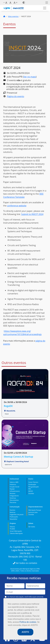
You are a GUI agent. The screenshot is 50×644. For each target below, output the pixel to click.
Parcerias (13, 502)
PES (30, 489)
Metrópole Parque (35, 510)
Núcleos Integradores (14, 495)
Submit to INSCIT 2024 (32, 214)
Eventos (12, 510)
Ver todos (32, 527)
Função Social (14, 487)
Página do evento (16, 96)
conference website (17, 206)
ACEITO (25, 632)
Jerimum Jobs (33, 512)
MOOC (31, 491)
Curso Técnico (33, 482)
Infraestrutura (15, 491)
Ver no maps (30, 77)
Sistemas (13, 498)
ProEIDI (12, 529)
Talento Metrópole (16, 533)
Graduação (32, 484)
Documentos (14, 500)
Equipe (12, 489)
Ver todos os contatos (25, 563)
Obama (12, 527)
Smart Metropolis (16, 531)
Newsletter (14, 519)
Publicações (14, 517)
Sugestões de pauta (17, 514)
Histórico (13, 484)
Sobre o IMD (14, 482)
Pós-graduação (34, 487)
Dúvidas (31, 493)
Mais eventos (13, 16)
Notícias (13, 512)
